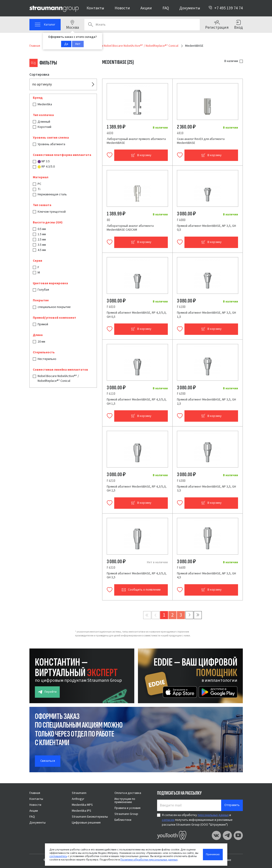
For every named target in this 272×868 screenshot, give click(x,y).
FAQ (166, 8)
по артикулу (42, 84)
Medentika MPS (82, 805)
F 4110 (111, 394)
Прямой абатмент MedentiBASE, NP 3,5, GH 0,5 (206, 228)
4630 (110, 133)
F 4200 (181, 394)
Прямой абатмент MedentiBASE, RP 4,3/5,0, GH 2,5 (137, 489)
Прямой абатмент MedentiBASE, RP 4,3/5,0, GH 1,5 (137, 402)
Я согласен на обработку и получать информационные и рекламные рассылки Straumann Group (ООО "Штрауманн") (197, 820)
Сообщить (141, 590)
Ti (39, 189)
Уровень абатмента (51, 144)
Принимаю (213, 854)
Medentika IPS (82, 811)
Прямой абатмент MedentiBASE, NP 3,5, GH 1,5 (206, 315)
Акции (146, 8)
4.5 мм (42, 250)
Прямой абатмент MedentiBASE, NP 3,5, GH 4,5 (206, 576)
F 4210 (111, 481)
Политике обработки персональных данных (149, 860)
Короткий (44, 127)
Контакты (95, 8)
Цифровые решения (86, 823)
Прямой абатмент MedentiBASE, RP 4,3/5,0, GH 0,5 (137, 315)
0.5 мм (42, 229)
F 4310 (111, 568)
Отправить (232, 805)
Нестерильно (47, 359)
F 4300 (181, 481)
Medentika (45, 104)
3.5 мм (42, 245)
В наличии (231, 61)
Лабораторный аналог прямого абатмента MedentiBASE (136, 141)
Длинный (44, 122)
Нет (78, 44)
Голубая (43, 290)
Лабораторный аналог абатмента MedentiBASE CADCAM (130, 228)
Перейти (47, 692)
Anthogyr (78, 799)
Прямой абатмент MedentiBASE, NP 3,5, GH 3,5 (206, 489)
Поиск (91, 25)
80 (108, 220)
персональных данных (213, 815)
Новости (122, 8)
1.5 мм (42, 234)
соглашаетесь (58, 856)
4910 (180, 133)
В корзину (141, 155)
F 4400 (181, 568)
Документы (190, 8)
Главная (35, 793)
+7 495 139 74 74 (226, 8)
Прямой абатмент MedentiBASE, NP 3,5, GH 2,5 (206, 402)
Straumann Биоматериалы (90, 817)
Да (66, 44)
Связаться (48, 761)
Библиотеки (123, 820)
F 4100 (181, 307)
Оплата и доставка (128, 793)
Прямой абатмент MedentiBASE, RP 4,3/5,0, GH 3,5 (137, 576)
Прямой (43, 324)
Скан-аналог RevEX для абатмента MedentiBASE (201, 141)
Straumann (79, 793)
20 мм (41, 342)
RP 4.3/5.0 (46, 167)
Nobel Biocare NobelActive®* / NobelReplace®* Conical (58, 378)
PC (39, 184)
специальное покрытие (54, 307)
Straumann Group (126, 814)
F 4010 (111, 307)
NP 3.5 (44, 161)
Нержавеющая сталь (52, 194)
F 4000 (181, 220)
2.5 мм (42, 240)
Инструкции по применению (125, 801)
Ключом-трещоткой (52, 212)
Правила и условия (127, 808)
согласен (168, 820)
